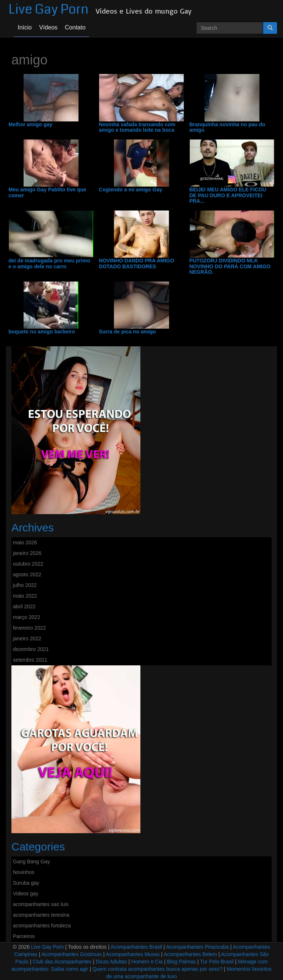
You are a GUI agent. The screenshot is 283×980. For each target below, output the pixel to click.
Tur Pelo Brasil (217, 962)
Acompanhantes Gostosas (71, 954)
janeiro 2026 (27, 553)
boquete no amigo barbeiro (42, 332)
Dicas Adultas (111, 962)
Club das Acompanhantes (62, 962)
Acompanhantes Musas (133, 954)
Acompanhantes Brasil (136, 947)
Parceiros (24, 936)
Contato (75, 27)
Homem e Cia (147, 962)
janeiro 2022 (27, 638)
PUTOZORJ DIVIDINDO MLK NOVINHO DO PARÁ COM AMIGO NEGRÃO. (230, 266)
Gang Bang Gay (31, 862)
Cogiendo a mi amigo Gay (130, 190)
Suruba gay (26, 883)
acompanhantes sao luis (41, 904)
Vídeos (48, 27)
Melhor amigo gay (30, 125)
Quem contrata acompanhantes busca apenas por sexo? (158, 969)
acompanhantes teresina (41, 915)
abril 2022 (24, 606)
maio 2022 (25, 596)
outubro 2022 (28, 564)
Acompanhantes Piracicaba (198, 947)
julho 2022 (25, 585)
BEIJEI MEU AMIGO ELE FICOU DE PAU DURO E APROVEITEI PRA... (228, 195)
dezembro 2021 (31, 649)
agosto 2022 (27, 574)
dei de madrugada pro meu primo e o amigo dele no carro (49, 263)
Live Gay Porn (48, 9)
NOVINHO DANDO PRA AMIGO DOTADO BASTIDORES (136, 263)
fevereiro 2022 (29, 628)
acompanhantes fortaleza (42, 926)
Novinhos (24, 872)
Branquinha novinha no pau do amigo (227, 127)
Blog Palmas (181, 962)
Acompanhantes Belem (190, 954)
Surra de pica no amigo (127, 332)
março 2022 (27, 617)
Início (25, 27)
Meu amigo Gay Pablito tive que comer (47, 192)
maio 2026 (25, 542)
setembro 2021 (30, 660)
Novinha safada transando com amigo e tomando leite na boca (137, 127)
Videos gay (26, 894)
